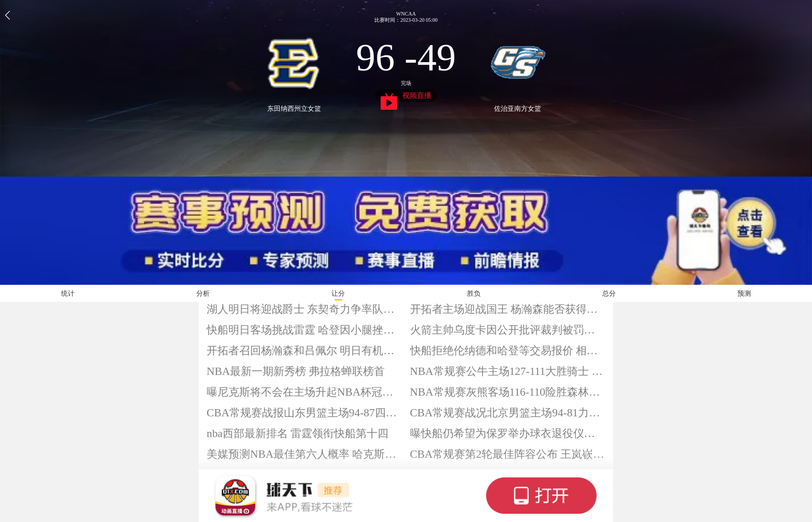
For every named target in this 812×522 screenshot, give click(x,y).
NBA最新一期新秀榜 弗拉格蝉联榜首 (296, 371)
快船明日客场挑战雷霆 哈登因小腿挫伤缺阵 (304, 330)
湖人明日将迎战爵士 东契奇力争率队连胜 (304, 309)
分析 (203, 293)
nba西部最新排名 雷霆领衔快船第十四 (298, 433)
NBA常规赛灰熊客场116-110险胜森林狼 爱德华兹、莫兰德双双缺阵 (508, 392)
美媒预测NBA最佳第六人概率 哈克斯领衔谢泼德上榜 (304, 454)
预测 (744, 293)
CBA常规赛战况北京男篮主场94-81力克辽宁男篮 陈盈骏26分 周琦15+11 (508, 413)
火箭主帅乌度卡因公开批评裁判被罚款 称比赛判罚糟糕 (508, 330)
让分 (338, 293)
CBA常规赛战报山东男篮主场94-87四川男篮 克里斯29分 (304, 413)
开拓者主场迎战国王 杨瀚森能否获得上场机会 (508, 309)
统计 (68, 293)
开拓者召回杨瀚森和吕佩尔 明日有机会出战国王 (304, 351)
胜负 (474, 293)
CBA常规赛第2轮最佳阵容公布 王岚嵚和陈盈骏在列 (508, 454)
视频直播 (406, 97)
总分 (609, 293)
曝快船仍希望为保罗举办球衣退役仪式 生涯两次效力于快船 (508, 433)
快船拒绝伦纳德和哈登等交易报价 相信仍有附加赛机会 (508, 351)
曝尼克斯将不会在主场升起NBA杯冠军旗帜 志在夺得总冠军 (304, 392)
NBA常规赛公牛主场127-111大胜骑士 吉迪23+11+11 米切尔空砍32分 (508, 371)
